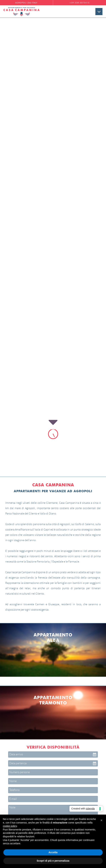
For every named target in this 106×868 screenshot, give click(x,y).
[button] (101, 820)
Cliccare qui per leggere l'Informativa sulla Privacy (53, 653)
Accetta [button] (53, 852)
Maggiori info (53, 765)
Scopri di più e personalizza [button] (53, 861)
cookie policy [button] (10, 826)
